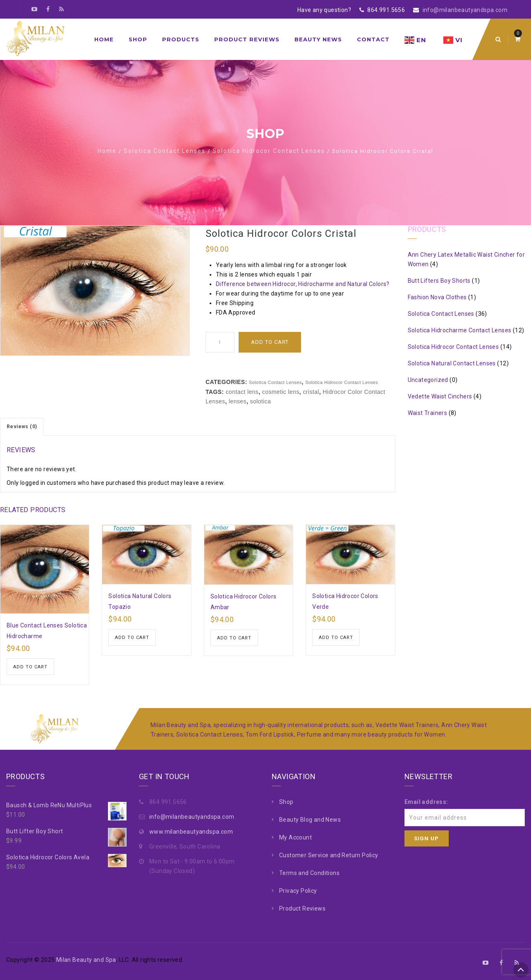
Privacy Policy (298, 891)
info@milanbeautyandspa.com (465, 10)
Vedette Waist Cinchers (440, 396)
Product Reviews (247, 39)
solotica (260, 401)
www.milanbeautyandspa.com (191, 832)
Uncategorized (428, 380)
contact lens (242, 392)
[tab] (22, 427)
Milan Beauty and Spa (86, 960)
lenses (238, 401)
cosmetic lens (281, 392)
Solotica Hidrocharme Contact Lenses (460, 330)
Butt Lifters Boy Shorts (439, 281)
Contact (373, 39)
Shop (138, 39)
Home (104, 39)
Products (181, 39)
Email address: (426, 802)
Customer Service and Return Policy (329, 855)
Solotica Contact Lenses (165, 151)
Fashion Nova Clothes (437, 297)
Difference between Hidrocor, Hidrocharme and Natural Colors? (303, 284)
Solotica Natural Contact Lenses (452, 363)
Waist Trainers (428, 413)
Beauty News (318, 39)
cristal (311, 392)
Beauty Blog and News (310, 820)
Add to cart (270, 342)
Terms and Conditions (309, 873)
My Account (295, 837)
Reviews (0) (22, 427)
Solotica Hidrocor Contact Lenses (269, 151)
